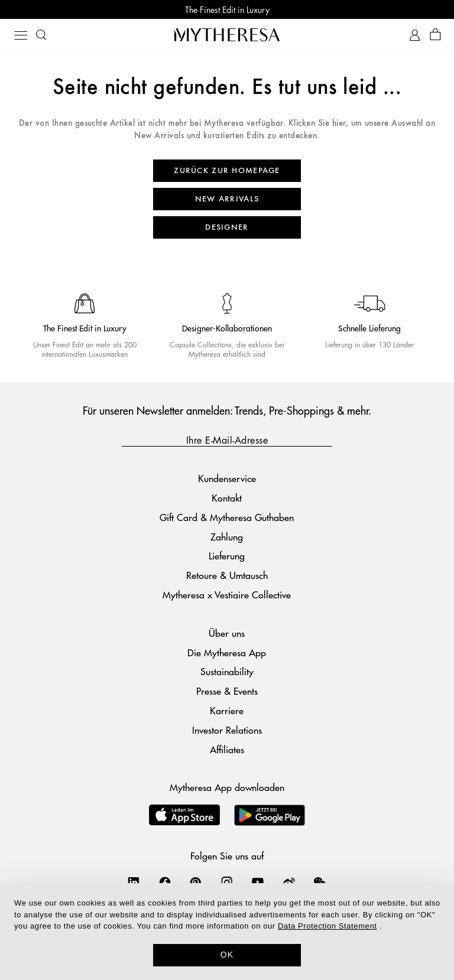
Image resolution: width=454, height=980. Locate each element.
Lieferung (227, 556)
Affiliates (227, 749)
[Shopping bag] (435, 35)
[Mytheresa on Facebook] (165, 882)
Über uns (227, 633)
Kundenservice (227, 478)
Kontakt (227, 498)
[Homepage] (227, 35)
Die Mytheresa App (227, 652)
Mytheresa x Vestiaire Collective (227, 595)
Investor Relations (227, 730)
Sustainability (227, 671)
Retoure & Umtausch (227, 575)
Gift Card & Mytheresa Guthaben (227, 517)
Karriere (227, 710)
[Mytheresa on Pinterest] (196, 882)
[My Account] (415, 35)
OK (227, 955)
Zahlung (227, 537)
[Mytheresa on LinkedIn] (134, 882)
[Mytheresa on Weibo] (289, 882)
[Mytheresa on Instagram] (227, 882)
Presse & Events (227, 691)
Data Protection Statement (327, 926)
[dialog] (227, 932)
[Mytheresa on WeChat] (320, 882)
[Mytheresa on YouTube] (258, 882)
